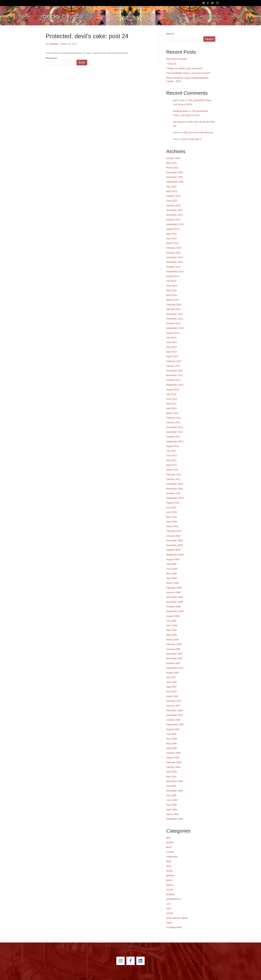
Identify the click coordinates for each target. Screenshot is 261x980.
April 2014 (172, 295)
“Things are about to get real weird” (184, 68)
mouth (170, 890)
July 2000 (171, 786)
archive (170, 842)
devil (169, 861)
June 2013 (172, 342)
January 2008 (173, 649)
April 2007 (172, 691)
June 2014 (172, 286)
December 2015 (175, 210)
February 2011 (174, 474)
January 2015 (173, 253)
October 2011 (173, 437)
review (170, 913)
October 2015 (173, 220)
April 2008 (172, 635)
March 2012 (172, 413)
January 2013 (173, 366)
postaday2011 (174, 899)
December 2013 (175, 314)
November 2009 (175, 545)
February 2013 (174, 361)
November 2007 (175, 658)
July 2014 (171, 281)
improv (170, 885)
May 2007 (171, 687)
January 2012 (173, 422)
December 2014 (175, 257)
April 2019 (172, 191)
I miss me (171, 64)
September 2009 (175, 555)
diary (169, 866)
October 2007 (173, 663)
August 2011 (173, 446)
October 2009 (173, 550)
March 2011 (172, 470)
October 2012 (173, 380)
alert (169, 838)
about (192, 16)
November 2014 (175, 262)
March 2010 (172, 526)
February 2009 (174, 588)
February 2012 (174, 418)
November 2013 (175, 319)
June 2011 (172, 455)
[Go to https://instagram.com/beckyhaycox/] (121, 961)
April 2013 (172, 352)
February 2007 (174, 701)
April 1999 (172, 810)
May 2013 (171, 347)
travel (169, 923)
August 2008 (173, 616)
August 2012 (173, 389)
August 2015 (173, 229)
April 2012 (172, 408)
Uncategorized (174, 927)
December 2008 (175, 597)
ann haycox (179, 122)
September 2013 (175, 328)
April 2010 (172, 522)
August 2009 (173, 559)
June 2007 (172, 682)
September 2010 (175, 498)
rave (169, 908)
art (201, 16)
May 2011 (171, 460)
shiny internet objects (177, 918)
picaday (170, 894)
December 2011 (175, 427)
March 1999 (172, 814)
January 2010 (173, 536)
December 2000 (175, 781)
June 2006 (172, 739)
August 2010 (173, 503)
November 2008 (175, 602)
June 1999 (172, 800)
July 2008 (171, 621)
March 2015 (172, 243)
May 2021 (171, 163)
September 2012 (175, 385)
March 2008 (172, 640)
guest (169, 880)
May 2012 (171, 404)
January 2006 (173, 753)
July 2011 (171, 451)
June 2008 (172, 625)
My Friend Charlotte (177, 59)
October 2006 (173, 720)
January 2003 (173, 767)
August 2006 (173, 729)
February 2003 (174, 762)
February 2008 (174, 644)
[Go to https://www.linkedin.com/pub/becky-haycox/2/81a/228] (140, 961)
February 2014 (174, 305)
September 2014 (175, 272)
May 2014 (171, 290)
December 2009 (175, 541)
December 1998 (175, 819)
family (169, 871)
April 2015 (172, 238)
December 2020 (175, 172)
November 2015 (175, 215)
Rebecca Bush (181, 111)
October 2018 (173, 196)
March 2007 (172, 696)
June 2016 (172, 201)
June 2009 (172, 569)
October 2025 (173, 158)
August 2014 (173, 276)
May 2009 (171, 574)
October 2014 (173, 267)
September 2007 (175, 668)
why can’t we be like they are (198, 132)
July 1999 (171, 795)
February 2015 (174, 248)
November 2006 (175, 715)
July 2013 (171, 338)
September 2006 (175, 724)
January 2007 (173, 706)
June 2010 (172, 512)
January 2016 (173, 205)
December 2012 (175, 371)
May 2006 (171, 744)
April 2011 (172, 465)
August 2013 (173, 333)
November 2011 (175, 432)
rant (168, 904)
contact (212, 16)
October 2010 (173, 493)
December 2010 (175, 484)
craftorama (172, 857)
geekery (170, 875)
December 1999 (175, 791)
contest (170, 852)
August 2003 (173, 758)
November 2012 (175, 375)
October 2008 (173, 607)
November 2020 (175, 177)
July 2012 (171, 394)
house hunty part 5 (192, 139)
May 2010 (171, 517)
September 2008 (175, 611)
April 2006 (172, 748)
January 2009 (173, 592)
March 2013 (172, 356)
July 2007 (171, 677)
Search (170, 34)
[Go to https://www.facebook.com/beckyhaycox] (130, 961)
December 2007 (175, 654)
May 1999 (171, 805)
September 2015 (175, 224)
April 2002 (172, 772)
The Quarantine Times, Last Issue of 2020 (188, 73)
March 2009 (172, 583)
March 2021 (172, 168)
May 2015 (171, 234)
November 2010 (175, 489)
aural (169, 847)
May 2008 (171, 630)
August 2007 (173, 673)
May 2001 (171, 777)
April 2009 (172, 578)
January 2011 (173, 479)
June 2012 (172, 399)
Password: (61, 61)
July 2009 (171, 564)
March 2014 (172, 300)
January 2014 (173, 309)
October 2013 (173, 323)
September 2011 (175, 441)
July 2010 (171, 508)
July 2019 (171, 187)
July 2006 (171, 734)
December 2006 (175, 710)
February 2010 (174, 531)
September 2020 (175, 182)
